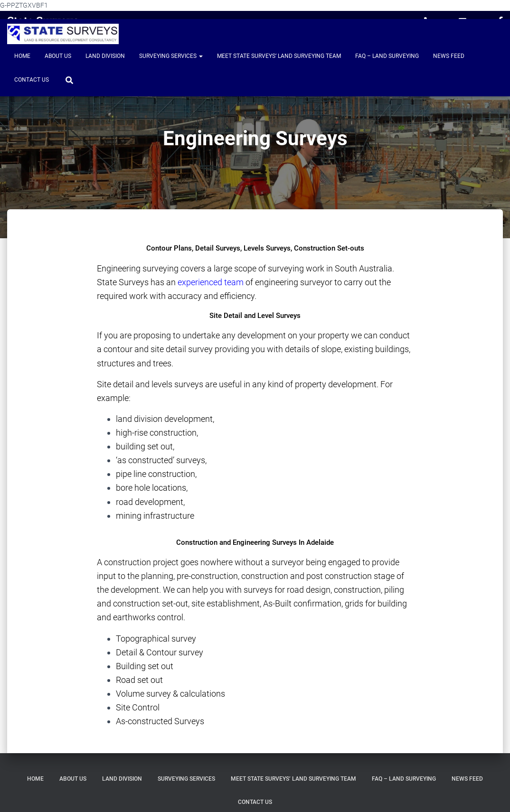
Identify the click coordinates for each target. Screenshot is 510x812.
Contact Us (32, 80)
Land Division (105, 56)
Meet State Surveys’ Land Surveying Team (279, 56)
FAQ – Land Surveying (387, 56)
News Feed (449, 56)
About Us (58, 56)
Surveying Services (171, 56)
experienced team (211, 282)
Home (22, 56)
